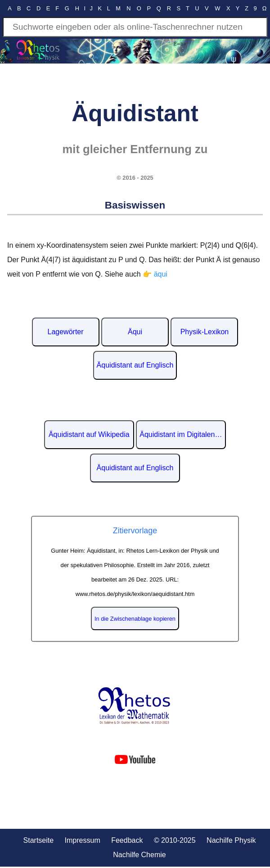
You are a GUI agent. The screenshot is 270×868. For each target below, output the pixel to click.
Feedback (127, 840)
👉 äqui (155, 274)
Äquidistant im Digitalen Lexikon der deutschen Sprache (183, 434)
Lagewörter (66, 332)
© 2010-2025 (175, 840)
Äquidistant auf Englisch (135, 365)
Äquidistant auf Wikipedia (89, 434)
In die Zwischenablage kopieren (135, 619)
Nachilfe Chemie (139, 855)
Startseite (39, 840)
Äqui (135, 332)
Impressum (83, 840)
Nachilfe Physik (231, 840)
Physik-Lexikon (205, 332)
